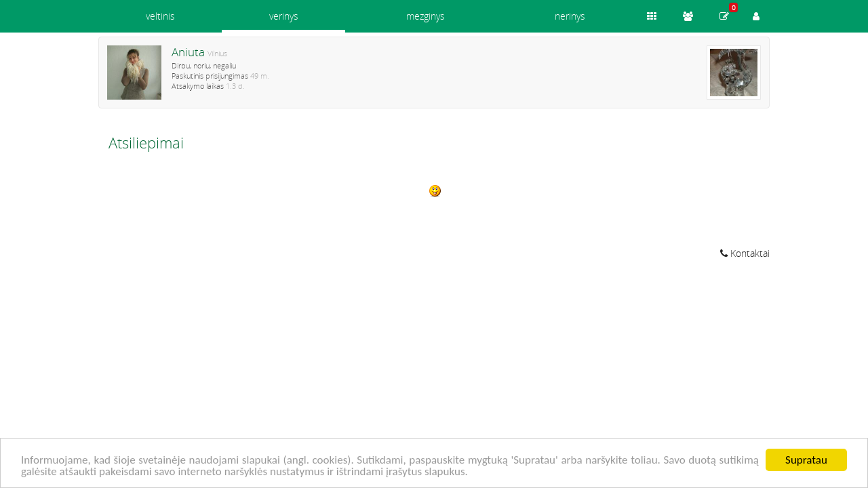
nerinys (570, 16)
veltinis (160, 16)
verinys (284, 16)
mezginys (426, 16)
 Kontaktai (745, 253)
